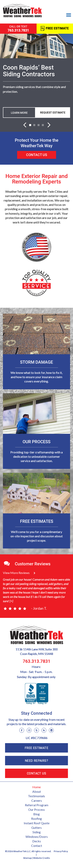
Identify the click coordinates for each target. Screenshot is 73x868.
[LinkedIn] (51, 730)
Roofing (36, 819)
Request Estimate (53, 113)
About (37, 791)
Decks (37, 841)
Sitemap (27, 858)
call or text (18, 29)
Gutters (36, 828)
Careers (37, 800)
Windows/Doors (37, 837)
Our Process (36, 809)
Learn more (19, 113)
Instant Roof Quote (37, 823)
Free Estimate (57, 29)
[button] (24, 123)
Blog (36, 814)
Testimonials (36, 796)
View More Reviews (19, 573)
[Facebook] (22, 730)
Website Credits (42, 858)
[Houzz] (36, 730)
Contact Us (37, 155)
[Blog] (44, 730)
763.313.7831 (37, 661)
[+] (11, 601)
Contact (37, 846)
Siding (37, 832)
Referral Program (37, 805)
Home (36, 787)
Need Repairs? (36, 761)
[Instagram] (29, 730)
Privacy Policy (61, 851)
